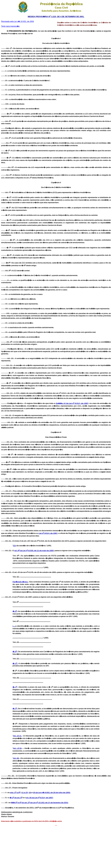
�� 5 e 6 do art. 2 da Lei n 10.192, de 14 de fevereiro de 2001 (40, 803)
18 (30, 792)
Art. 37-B (17, 748)
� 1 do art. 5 (16, 798)
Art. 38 (16, 758)
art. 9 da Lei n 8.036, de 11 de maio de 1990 (34, 551)
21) (15, 546)
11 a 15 (25, 792)
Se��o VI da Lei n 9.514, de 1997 (72, 403)
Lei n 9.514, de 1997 (48, 533)
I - (14, 626)
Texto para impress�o (10, 26)
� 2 (15, 611)
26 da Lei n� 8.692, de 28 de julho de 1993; (52, 792)
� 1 (15, 663)
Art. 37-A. (17, 736)
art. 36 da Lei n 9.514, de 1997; (40, 798)
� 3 (15, 651)
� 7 (15, 687)
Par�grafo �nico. (20, 582)
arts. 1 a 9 (15, 792)
